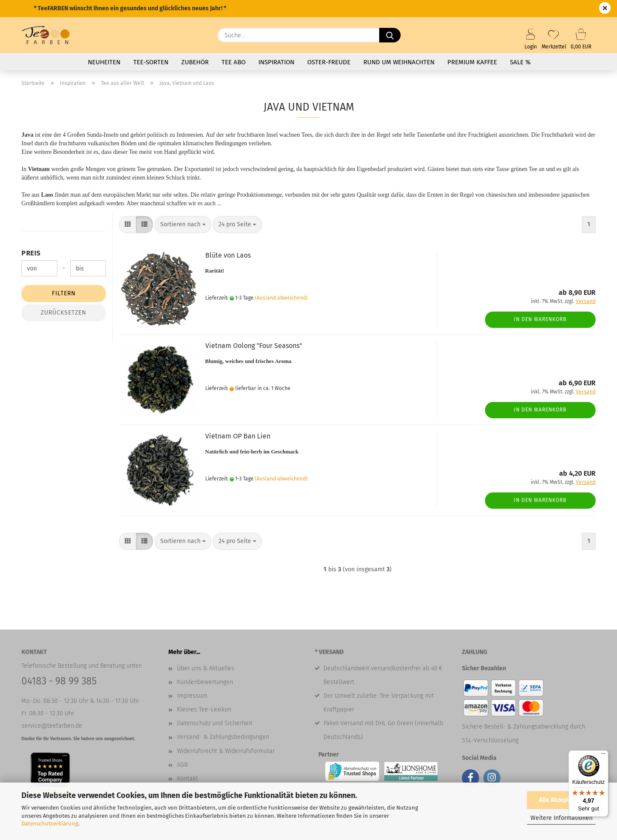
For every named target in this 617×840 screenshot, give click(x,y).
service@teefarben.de (52, 726)
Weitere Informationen (562, 818)
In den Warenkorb (540, 319)
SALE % (520, 62)
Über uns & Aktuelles (206, 668)
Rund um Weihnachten (399, 62)
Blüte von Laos (228, 255)
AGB (182, 765)
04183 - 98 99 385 (59, 681)
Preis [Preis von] (31, 253)
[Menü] (603, 756)
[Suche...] (390, 35)
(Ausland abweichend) (281, 298)
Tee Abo (234, 62)
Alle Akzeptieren (561, 800)
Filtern (64, 293)
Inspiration (276, 62)
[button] (128, 225)
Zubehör (195, 62)
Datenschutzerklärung (50, 823)
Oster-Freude (329, 62)
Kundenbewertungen (205, 682)
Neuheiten (104, 62)
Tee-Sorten (151, 62)
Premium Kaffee (472, 62)
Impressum (192, 696)
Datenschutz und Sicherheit (215, 723)
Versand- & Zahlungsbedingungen (223, 737)
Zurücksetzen (64, 313)
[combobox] (183, 225)
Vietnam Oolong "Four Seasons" (254, 346)
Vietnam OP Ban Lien (238, 436)
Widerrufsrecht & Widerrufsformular (226, 751)
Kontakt (187, 778)
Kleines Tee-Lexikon (204, 709)
